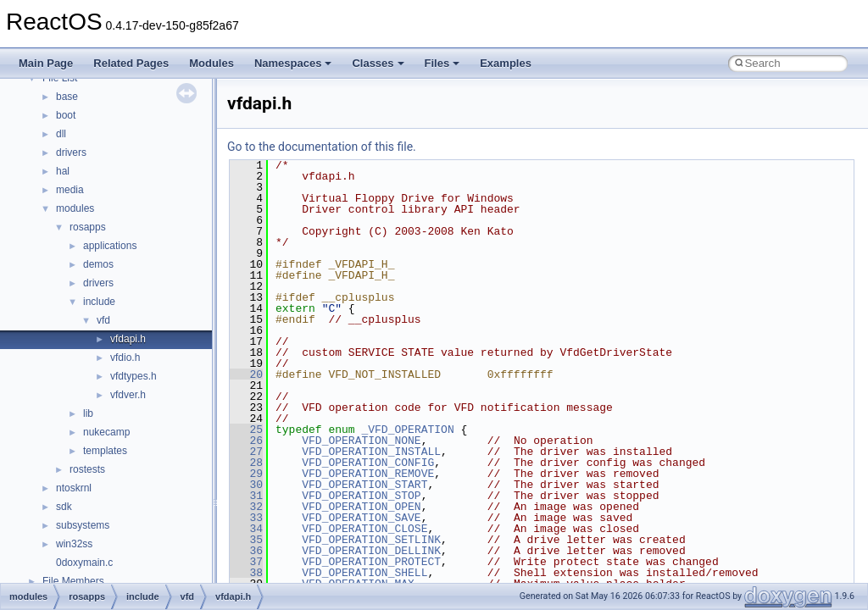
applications (110, 246)
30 (246, 485)
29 (246, 474)
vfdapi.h (128, 339)
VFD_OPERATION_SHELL (364, 573)
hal (63, 171)
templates (105, 451)
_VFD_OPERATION (407, 430)
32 (246, 507)
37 (246, 562)
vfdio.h (125, 358)
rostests (87, 469)
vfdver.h (128, 395)
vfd (103, 320)
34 (246, 529)
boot (66, 115)
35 (246, 540)
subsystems (83, 525)
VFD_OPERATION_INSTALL (371, 452)
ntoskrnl (74, 488)
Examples (506, 63)
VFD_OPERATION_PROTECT (371, 562)
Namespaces (293, 63)
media (70, 190)
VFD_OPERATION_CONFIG (368, 463)
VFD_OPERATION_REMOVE (368, 474)
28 (246, 463)
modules (75, 208)
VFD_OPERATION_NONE (361, 441)
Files (442, 63)
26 (246, 441)
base (67, 97)
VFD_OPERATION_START (364, 485)
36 (246, 551)
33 (246, 518)
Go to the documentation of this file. (322, 147)
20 (246, 374)
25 (246, 430)
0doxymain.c (84, 563)
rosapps (88, 227)
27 (246, 452)
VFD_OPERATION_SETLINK (371, 540)
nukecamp (106, 432)
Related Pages (131, 63)
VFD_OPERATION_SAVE (361, 518)
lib (88, 413)
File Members (73, 581)
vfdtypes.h (134, 376)
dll (61, 134)
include (99, 302)
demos (98, 264)
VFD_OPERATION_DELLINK (371, 551)
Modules (211, 63)
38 (246, 573)
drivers (71, 152)
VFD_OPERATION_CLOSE (364, 529)
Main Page (46, 63)
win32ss (74, 544)
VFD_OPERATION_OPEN (361, 507)
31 (246, 496)
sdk (64, 507)
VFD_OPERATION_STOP (361, 496)
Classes (378, 63)
